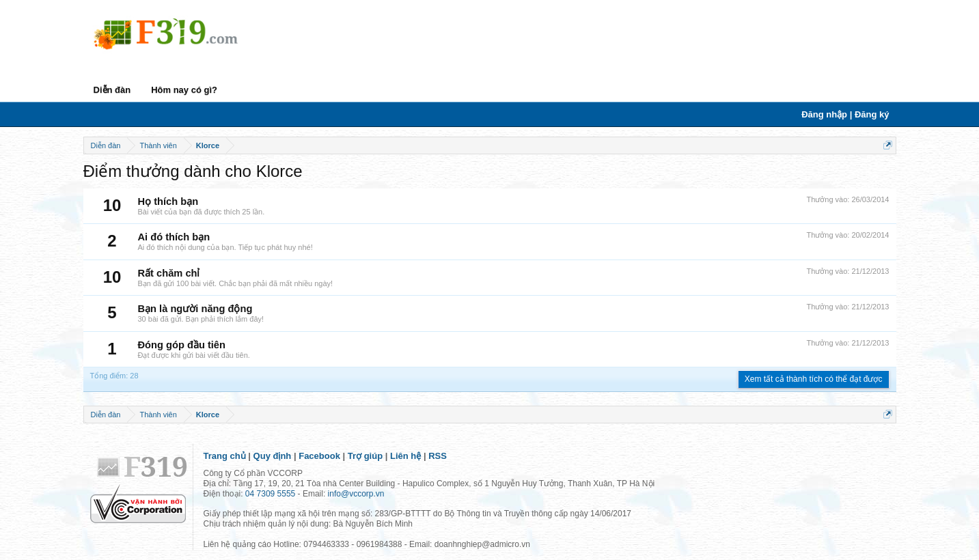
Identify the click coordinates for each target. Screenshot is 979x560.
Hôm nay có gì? (184, 90)
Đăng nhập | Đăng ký (845, 114)
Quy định (273, 456)
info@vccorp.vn (356, 494)
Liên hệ (405, 456)
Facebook (319, 456)
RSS (438, 456)
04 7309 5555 (270, 494)
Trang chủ (225, 456)
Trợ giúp (365, 456)
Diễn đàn (112, 90)
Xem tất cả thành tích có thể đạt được (814, 379)
